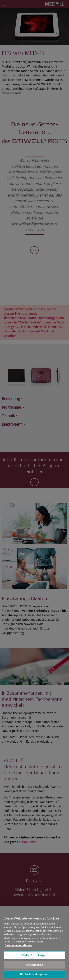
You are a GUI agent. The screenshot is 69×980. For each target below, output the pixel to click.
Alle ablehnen (34, 965)
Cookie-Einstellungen (34, 955)
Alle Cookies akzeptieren (34, 974)
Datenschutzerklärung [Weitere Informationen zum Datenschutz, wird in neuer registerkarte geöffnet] (18, 945)
